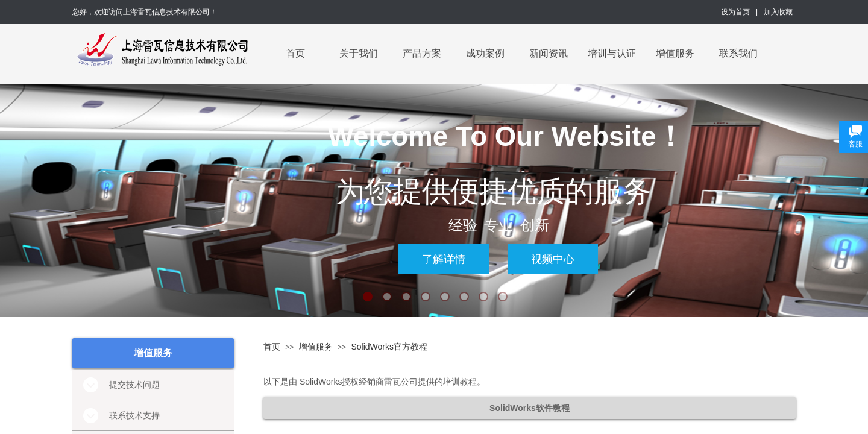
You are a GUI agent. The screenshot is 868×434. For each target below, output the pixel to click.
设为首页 (735, 12)
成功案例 (485, 53)
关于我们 (359, 53)
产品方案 (422, 53)
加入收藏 (778, 12)
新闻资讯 (549, 53)
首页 (295, 53)
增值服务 (675, 53)
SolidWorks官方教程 (389, 347)
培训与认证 (612, 53)
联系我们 (738, 53)
